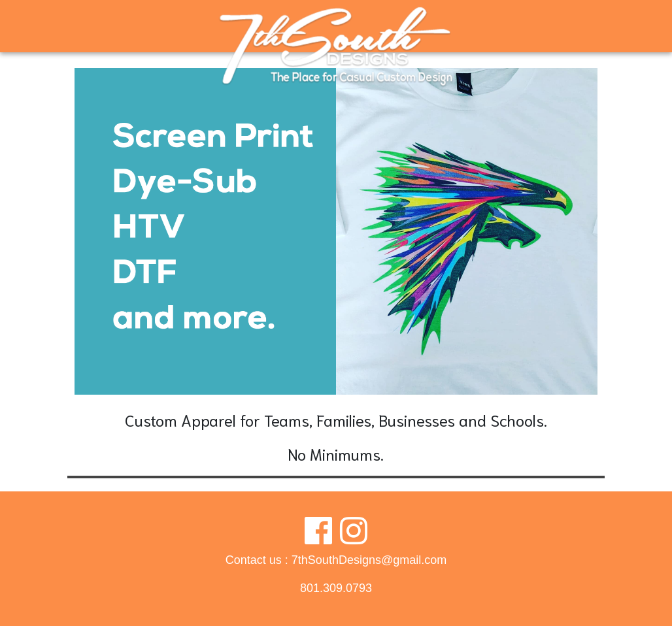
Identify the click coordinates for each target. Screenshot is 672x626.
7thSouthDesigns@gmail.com (369, 560)
